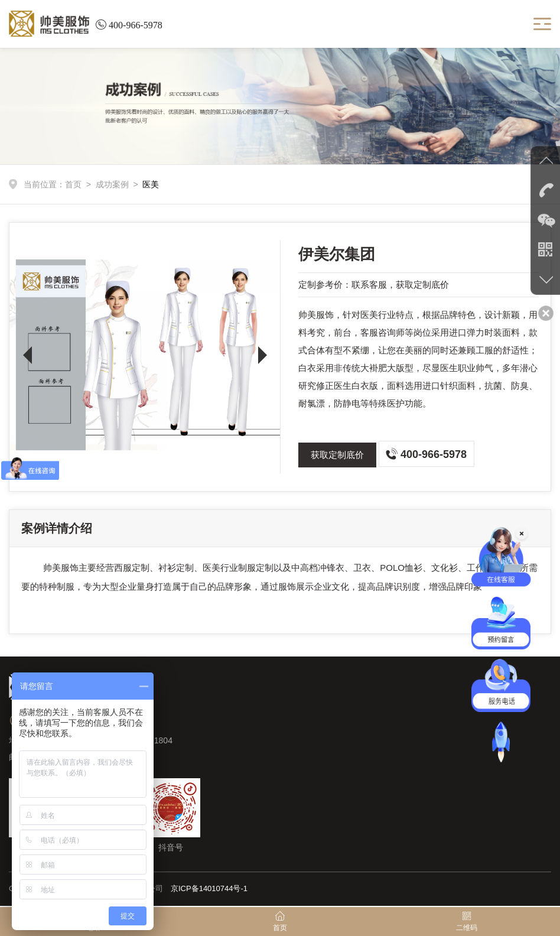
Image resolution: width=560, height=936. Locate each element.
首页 (73, 184)
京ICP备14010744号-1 (209, 888)
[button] (27, 355)
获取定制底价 (337, 455)
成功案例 (112, 184)
